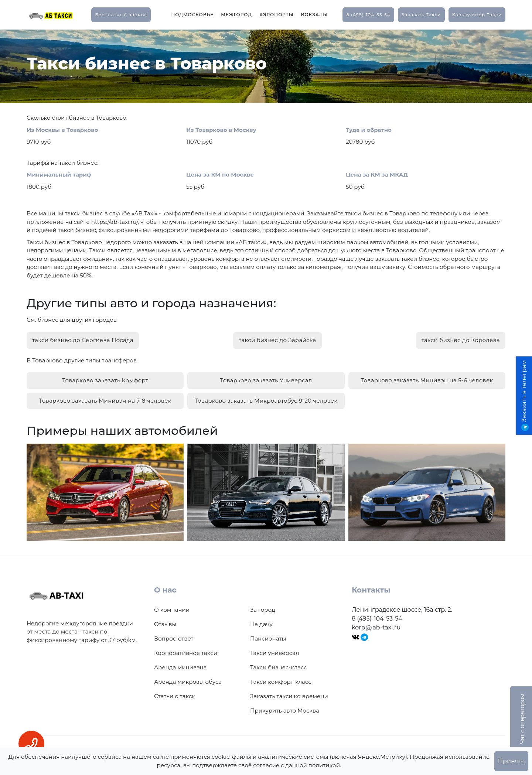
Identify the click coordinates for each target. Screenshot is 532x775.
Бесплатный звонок (121, 15)
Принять (511, 761)
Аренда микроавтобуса (188, 679)
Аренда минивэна (180, 665)
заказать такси (421, 15)
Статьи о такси (175, 694)
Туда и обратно (369, 130)
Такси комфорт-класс (281, 679)
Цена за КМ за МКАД (377, 175)
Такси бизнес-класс (279, 665)
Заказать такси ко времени (289, 694)
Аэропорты (277, 15)
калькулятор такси (477, 15)
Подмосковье (192, 15)
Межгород (236, 15)
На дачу (261, 622)
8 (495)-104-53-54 (368, 15)
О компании (172, 607)
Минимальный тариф (59, 175)
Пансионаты (268, 636)
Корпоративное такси (186, 650)
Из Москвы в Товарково (62, 130)
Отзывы (165, 622)
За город (263, 607)
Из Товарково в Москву (221, 130)
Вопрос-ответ (174, 636)
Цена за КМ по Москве (220, 175)
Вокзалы (315, 15)
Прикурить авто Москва (285, 708)
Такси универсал (274, 650)
